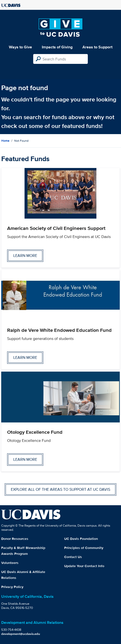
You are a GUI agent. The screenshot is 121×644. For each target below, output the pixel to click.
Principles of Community (84, 548)
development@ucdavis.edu (21, 634)
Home (5, 141)
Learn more (25, 256)
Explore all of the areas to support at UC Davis (60, 489)
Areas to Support (97, 47)
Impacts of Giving (57, 47)
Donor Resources (15, 539)
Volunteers (10, 563)
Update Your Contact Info (84, 566)
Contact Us (73, 557)
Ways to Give (20, 47)
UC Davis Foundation (81, 539)
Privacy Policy (12, 587)
